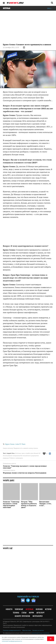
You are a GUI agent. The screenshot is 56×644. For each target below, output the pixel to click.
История (48, 609)
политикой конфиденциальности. (12, 641)
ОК (51, 639)
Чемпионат (19, 609)
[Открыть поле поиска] (52, 3)
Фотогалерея (38, 616)
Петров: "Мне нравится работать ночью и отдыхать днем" (29, 505)
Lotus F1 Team (20, 444)
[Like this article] (45, 454)
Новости (9, 609)
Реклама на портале (38, 630)
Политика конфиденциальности (12, 630)
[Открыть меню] (4, 3)
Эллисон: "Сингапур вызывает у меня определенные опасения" (25, 467)
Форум (31, 613)
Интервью (29, 609)
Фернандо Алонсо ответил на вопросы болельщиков (25, 473)
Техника (16, 613)
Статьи (24, 613)
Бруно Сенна (10, 444)
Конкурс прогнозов (22, 616)
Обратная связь (27, 630)
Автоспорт (40, 613)
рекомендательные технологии (41, 633)
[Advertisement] (28, 405)
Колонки (39, 609)
